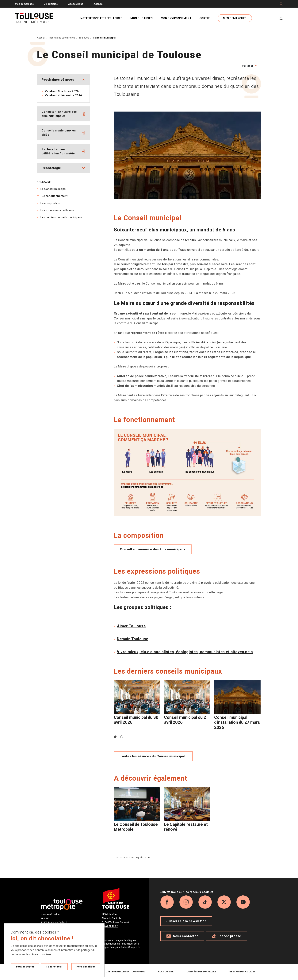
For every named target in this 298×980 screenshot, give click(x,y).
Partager (248, 66)
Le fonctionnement (55, 196)
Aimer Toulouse (131, 626)
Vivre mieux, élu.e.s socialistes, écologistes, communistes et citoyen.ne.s (185, 652)
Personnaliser (86, 967)
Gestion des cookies (242, 972)
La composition (50, 203)
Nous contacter (182, 936)
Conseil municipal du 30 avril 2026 (136, 720)
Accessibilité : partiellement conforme (119, 972)
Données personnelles (201, 972)
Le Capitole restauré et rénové (186, 827)
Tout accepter (25, 967)
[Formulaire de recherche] (281, 4)
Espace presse (227, 936)
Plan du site (166, 972)
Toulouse (84, 38)
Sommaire (44, 182)
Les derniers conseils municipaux (61, 217)
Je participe (51, 4)
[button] (115, 737)
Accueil (41, 38)
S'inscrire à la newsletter (186, 921)
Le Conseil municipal (53, 189)
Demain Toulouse (133, 639)
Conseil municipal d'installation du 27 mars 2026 (237, 722)
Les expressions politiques (57, 210)
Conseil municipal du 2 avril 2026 (185, 720)
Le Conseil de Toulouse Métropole (136, 827)
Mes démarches (24, 4)
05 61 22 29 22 (110, 926)
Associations (76, 4)
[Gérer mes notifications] (281, 18)
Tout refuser (54, 967)
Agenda (98, 4)
